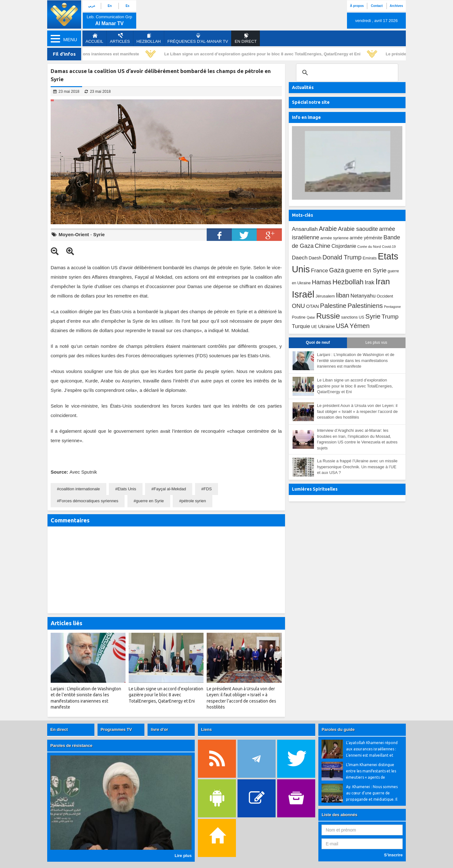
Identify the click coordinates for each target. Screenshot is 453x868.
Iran (383, 281)
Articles (120, 38)
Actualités (303, 87)
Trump (390, 317)
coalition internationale (79, 489)
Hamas (322, 282)
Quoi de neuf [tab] (318, 342)
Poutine (299, 317)
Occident (385, 296)
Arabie (328, 229)
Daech (300, 258)
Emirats (370, 258)
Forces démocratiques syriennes (89, 501)
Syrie (99, 234)
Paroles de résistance (71, 746)
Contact (377, 6)
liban (343, 295)
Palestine (333, 306)
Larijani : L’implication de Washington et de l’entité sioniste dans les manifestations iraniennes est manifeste (356, 360)
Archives (396, 6)
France (319, 270)
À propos (357, 6)
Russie (328, 316)
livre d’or (159, 729)
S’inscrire (393, 855)
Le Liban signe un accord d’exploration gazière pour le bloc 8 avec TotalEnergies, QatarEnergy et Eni (265, 54)
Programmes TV (116, 729)
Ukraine (326, 326)
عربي (92, 6)
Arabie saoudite (358, 229)
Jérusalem (325, 296)
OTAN (313, 306)
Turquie (301, 326)
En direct (59, 729)
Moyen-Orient (74, 234)
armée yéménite (366, 238)
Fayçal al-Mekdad (170, 489)
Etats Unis (127, 489)
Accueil (94, 38)
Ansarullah (305, 229)
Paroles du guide (338, 729)
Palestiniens (365, 306)
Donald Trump (342, 257)
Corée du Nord (369, 247)
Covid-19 (389, 247)
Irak (369, 282)
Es (127, 6)
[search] (346, 73)
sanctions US (353, 317)
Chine (322, 246)
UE (314, 327)
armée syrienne (334, 238)
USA (342, 326)
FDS (208, 489)
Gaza (337, 270)
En (110, 6)
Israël (303, 294)
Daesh (315, 258)
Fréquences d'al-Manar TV (198, 38)
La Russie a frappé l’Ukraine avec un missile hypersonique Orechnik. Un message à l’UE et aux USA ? (357, 467)
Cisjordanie (344, 246)
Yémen (360, 326)
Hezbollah (149, 38)
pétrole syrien (194, 501)
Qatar (311, 317)
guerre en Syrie (150, 501)
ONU (299, 306)
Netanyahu (363, 296)
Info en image (306, 117)
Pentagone (392, 307)
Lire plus (183, 856)
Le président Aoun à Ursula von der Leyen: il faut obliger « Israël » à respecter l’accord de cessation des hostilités (358, 411)
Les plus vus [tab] (376, 342)
